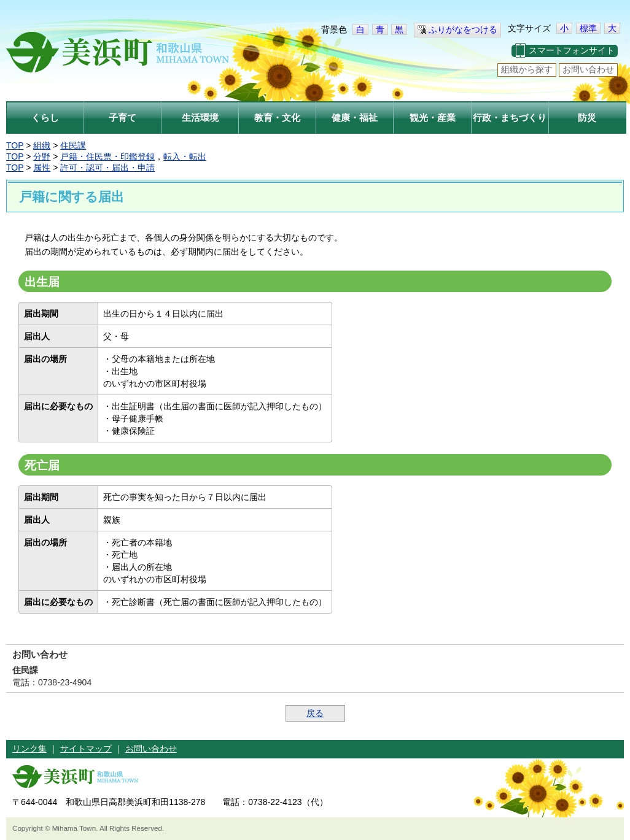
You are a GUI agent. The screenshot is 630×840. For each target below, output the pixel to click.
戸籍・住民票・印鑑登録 (107, 156)
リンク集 (29, 749)
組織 (42, 145)
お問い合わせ (588, 69)
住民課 (73, 145)
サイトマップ (86, 749)
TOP (15, 145)
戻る (315, 713)
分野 (42, 156)
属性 (42, 168)
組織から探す (527, 69)
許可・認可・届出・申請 (107, 168)
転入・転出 (185, 156)
